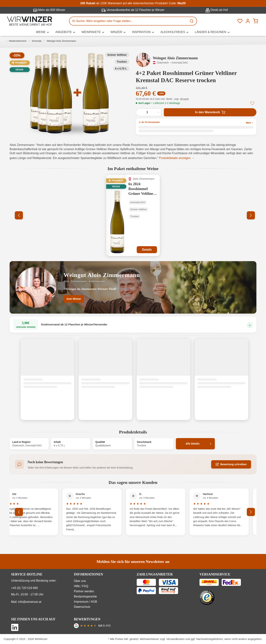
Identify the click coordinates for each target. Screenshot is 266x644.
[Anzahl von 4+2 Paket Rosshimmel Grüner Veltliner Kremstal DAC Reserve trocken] (149, 112)
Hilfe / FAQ (81, 586)
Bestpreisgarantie (85, 596)
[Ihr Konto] (248, 21)
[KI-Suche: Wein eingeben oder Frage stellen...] (129, 21)
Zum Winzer (74, 299)
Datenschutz (82, 607)
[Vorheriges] (19, 215)
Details (147, 250)
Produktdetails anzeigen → (177, 158)
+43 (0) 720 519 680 (24, 588)
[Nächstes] (251, 215)
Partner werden (84, 591)
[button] (70, 93)
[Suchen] (192, 21)
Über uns (80, 581)
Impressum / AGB (85, 602)
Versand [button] (184, 99)
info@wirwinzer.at (30, 602)
